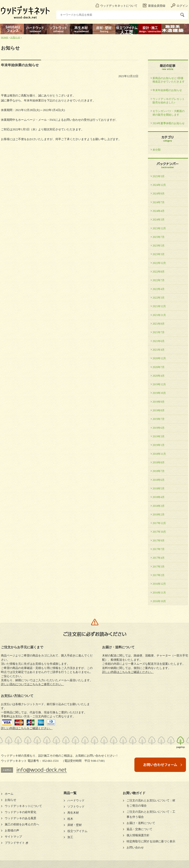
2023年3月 (159, 254)
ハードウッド (76, 800)
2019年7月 (159, 419)
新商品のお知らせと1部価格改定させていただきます (169, 80)
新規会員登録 (154, 6)
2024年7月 (159, 202)
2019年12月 (159, 384)
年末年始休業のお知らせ (20, 65)
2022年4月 (159, 289)
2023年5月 (159, 246)
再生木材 (73, 813)
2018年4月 (159, 497)
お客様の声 (12, 830)
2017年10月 (159, 532)
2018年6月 (159, 480)
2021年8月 (159, 324)
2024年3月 (159, 220)
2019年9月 (159, 402)
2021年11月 (159, 315)
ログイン (179, 6)
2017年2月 (159, 575)
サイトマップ (13, 837)
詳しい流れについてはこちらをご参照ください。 (32, 684)
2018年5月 (159, 488)
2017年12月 (159, 523)
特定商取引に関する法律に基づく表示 (151, 841)
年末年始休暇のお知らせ (167, 90)
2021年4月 (159, 350)
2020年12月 (159, 358)
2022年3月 (159, 298)
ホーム (9, 794)
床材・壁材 (75, 825)
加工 (70, 837)
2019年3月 (159, 436)
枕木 (70, 819)
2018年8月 (159, 462)
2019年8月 (159, 410)
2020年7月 (159, 367)
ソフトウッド (76, 807)
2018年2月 (159, 514)
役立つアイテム (77, 831)
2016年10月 (159, 601)
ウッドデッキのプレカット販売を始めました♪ (169, 101)
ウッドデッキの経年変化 (21, 812)
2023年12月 (159, 228)
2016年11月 (159, 593)
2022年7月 (159, 280)
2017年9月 (159, 541)
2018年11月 (159, 454)
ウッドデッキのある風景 (21, 818)
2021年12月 (159, 306)
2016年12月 (159, 584)
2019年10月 (159, 393)
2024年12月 (159, 185)
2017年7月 (159, 549)
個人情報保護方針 (138, 835)
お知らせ (15, 37)
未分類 (157, 150)
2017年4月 (159, 558)
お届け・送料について (141, 823)
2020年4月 (159, 376)
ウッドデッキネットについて (117, 6)
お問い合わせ (135, 848)
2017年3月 (159, 567)
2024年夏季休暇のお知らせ (169, 123)
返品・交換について (139, 829)
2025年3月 (159, 176)
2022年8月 (159, 272)
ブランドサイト (15, 843)
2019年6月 (159, 428)
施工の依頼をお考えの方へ (22, 824)
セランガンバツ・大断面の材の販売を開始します (169, 113)
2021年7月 (159, 332)
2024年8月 (159, 194)
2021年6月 (159, 341)
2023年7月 (159, 237)
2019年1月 (159, 445)
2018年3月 (159, 506)
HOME (5, 37)
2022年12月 (159, 263)
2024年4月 (159, 211)
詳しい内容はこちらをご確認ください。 (27, 728)
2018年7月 (159, 471)
